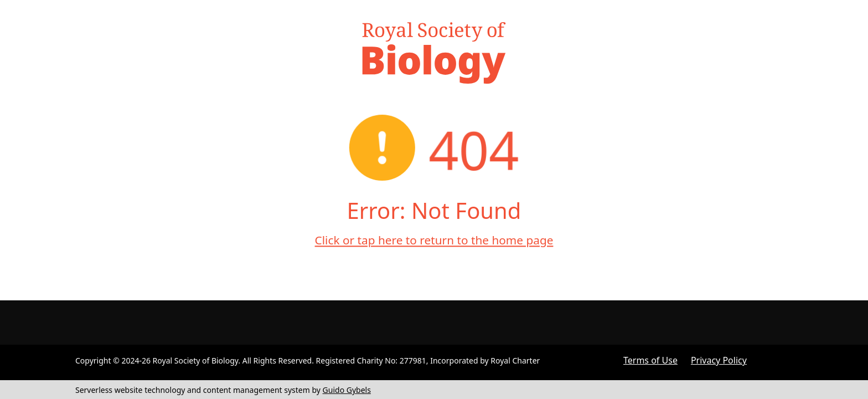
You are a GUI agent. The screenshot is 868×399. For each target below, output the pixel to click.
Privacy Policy (719, 360)
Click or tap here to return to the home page (434, 240)
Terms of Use (650, 360)
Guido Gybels (347, 390)
